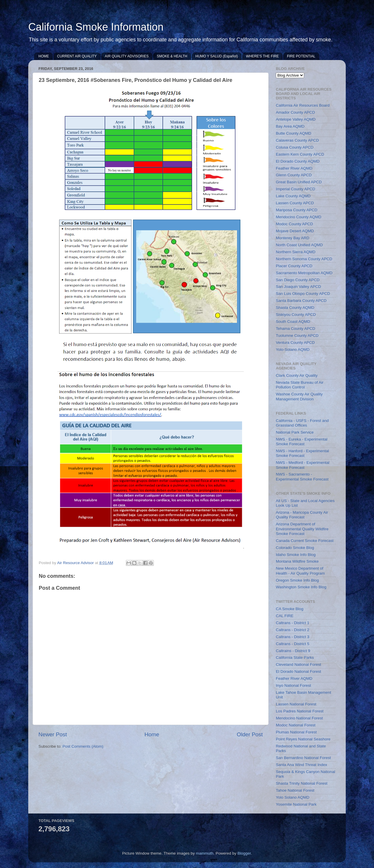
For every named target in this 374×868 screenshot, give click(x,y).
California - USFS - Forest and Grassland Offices (302, 423)
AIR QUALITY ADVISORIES (127, 56)
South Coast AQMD (293, 322)
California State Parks (295, 657)
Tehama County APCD (296, 329)
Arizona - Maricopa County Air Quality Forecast (302, 515)
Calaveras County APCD (297, 140)
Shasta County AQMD (295, 308)
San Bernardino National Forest (303, 758)
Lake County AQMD (293, 196)
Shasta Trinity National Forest (302, 783)
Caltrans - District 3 (293, 637)
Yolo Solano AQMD (293, 797)
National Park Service (295, 432)
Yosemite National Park (296, 804)
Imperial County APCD (296, 189)
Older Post (250, 734)
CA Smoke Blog (290, 609)
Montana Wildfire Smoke (297, 561)
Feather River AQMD (294, 168)
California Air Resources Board (303, 105)
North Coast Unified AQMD (299, 245)
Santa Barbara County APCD (301, 301)
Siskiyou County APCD (296, 315)
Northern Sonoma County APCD (304, 259)
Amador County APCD (295, 112)
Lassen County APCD (295, 203)
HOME (44, 56)
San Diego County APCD (298, 280)
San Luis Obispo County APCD (303, 294)
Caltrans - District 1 (293, 623)
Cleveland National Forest (298, 664)
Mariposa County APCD (297, 210)
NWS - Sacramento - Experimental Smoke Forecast (302, 477)
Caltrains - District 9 (293, 651)
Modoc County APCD (294, 224)
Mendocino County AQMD (299, 217)
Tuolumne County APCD (297, 336)
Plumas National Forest (296, 732)
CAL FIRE (285, 616)
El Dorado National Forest (298, 671)
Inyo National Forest (293, 685)
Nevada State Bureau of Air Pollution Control (300, 385)
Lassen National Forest (296, 704)
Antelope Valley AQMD (296, 119)
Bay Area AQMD (290, 126)
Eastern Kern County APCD (300, 154)
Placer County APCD (294, 266)
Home (152, 734)
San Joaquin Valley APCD (298, 287)
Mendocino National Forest (299, 718)
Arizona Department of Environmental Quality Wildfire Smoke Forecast (302, 529)
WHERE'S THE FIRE (262, 56)
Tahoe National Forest (295, 790)
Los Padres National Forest (300, 711)
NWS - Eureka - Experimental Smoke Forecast (302, 442)
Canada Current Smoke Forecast (305, 541)
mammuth (205, 853)
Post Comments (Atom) (83, 746)
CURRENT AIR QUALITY (77, 56)
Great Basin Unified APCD (299, 182)
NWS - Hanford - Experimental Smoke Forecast (302, 453)
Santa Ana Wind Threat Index (301, 765)
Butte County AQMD (294, 133)
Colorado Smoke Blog (295, 548)
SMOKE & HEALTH (172, 56)
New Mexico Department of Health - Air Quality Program (300, 571)
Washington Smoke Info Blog (301, 587)
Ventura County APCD (295, 343)
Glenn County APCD (294, 175)
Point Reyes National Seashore (303, 739)
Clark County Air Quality (297, 375)
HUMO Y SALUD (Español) (217, 56)
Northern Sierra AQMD (296, 252)
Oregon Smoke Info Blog (297, 580)
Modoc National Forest (296, 725)
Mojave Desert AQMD (295, 231)
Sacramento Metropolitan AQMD (304, 273)
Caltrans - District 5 (293, 644)
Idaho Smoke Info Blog (296, 555)
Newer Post (53, 734)
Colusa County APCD (295, 147)
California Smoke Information (96, 27)
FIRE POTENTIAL (301, 56)
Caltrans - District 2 (293, 630)
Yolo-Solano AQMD (293, 350)
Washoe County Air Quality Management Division (299, 396)
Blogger (244, 853)
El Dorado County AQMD (298, 161)
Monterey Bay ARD (293, 238)
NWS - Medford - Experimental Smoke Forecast (303, 465)
